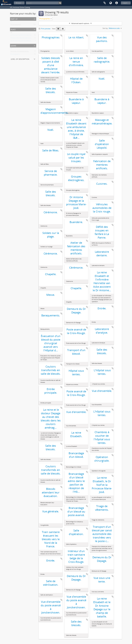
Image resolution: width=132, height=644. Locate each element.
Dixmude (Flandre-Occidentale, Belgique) (25, 41)
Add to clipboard (61, 36)
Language (111, 3)
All (11, 22)
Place (13, 29)
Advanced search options (80, 23)
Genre (13, 45)
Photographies (16, 25)
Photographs (15, 55)
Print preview (44, 29)
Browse (18, 3)
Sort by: (105, 28)
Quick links (117, 3)
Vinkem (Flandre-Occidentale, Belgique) (24, 38)
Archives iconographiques (20, 52)
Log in (125, 3)
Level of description (20, 59)
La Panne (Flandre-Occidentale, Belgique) (25, 36)
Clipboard (105, 3)
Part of (14, 19)
